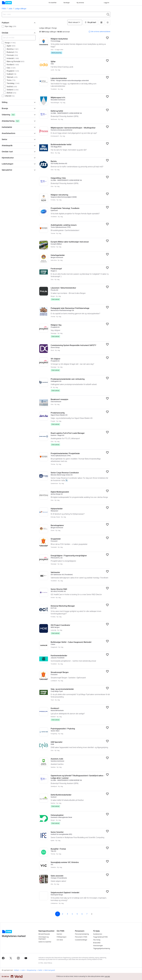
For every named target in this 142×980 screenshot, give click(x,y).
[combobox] (56, 14)
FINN (4, 9)
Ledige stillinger (21, 9)
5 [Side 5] (77, 914)
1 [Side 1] (58, 914)
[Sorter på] (75, 22)
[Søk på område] (19, 38)
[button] (90, 22)
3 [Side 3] (67, 914)
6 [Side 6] (82, 914)
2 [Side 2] (63, 914)
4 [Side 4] (72, 914)
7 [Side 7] (87, 914)
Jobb (10, 9)
